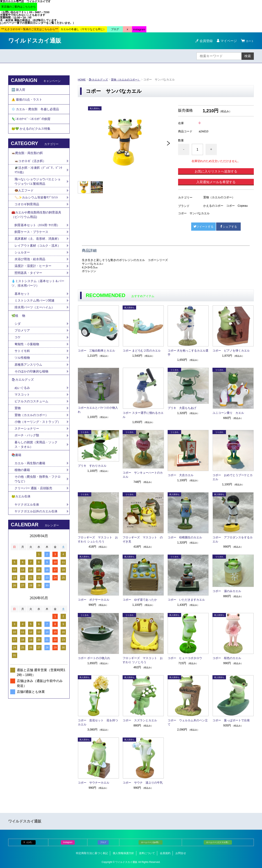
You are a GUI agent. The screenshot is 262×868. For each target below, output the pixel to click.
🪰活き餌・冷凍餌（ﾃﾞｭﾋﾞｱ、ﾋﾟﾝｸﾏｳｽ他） (39, 180)
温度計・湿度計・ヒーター (34, 292)
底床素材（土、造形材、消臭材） (36, 256)
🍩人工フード (25, 202)
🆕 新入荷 (19, 90)
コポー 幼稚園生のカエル (185, 537)
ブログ (103, 842)
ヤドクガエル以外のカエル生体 (37, 561)
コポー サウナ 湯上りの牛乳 (143, 783)
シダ (19, 355)
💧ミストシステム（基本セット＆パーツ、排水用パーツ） (38, 311)
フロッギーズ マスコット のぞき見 (143, 539)
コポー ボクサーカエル (94, 600)
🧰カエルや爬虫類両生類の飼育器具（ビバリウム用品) (38, 228)
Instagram (68, 842)
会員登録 (204, 41)
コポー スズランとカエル (140, 720)
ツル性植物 (23, 391)
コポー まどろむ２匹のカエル (142, 351)
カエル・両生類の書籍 (31, 509)
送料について (147, 853)
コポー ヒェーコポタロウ (185, 658)
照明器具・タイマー (29, 299)
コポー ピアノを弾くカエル (231, 351)
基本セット (24, 322)
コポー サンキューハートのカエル (143, 475)
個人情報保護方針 (123, 853)
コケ (19, 369)
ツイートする (203, 227)
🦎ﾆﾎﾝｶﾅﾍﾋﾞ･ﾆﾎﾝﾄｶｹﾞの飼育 (32, 124)
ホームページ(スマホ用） (218, 842)
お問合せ (181, 853)
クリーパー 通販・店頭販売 (35, 535)
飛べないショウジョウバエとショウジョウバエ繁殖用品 (37, 192)
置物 (18, 445)
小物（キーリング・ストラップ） (36, 462)
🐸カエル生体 (22, 544)
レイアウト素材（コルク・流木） (36, 268)
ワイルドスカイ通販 (35, 41)
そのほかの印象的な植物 (33, 405)
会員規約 (165, 853)
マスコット (23, 431)
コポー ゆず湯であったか (140, 600)
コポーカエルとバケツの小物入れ (98, 410)
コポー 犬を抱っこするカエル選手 (188, 353)
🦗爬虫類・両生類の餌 (28, 161)
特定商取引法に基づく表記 (92, 853)
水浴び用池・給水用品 (33, 285)
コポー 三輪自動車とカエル (96, 351)
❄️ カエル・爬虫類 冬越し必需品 (37, 113)
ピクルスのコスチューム (33, 438)
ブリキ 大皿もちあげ (182, 408)
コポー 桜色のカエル (227, 658)
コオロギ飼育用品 (28, 216)
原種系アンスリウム (29, 398)
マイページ (227, 41)
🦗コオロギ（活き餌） (31, 170)
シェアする (228, 227)
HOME (82, 79)
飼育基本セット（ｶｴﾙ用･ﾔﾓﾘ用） (38, 239)
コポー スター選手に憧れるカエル (143, 415)
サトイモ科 (23, 384)
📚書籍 (17, 500)
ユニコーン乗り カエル (228, 413)
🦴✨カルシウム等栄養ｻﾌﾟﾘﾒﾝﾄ (37, 209)
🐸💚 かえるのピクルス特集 (32, 136)
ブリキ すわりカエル (92, 466)
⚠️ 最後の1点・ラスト (28, 102)
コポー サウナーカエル (94, 783)
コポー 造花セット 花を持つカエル (98, 722)
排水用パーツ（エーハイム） (36, 337)
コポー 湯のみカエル (227, 591)
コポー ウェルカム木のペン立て (188, 722)
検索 (248, 56)
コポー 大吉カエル (181, 475)
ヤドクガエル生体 (28, 553)
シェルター (24, 278)
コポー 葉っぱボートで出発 (231, 720)
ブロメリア (24, 362)
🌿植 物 (19, 346)
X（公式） (28, 842)
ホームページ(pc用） (151, 842)
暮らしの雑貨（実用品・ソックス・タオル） (37, 488)
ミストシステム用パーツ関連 (37, 330)
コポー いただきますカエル (186, 600)
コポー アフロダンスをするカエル (233, 539)
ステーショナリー (28, 471)
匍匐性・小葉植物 (28, 376)
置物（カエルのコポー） (129, 79)
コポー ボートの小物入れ (94, 658)
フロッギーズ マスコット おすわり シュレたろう (98, 539)
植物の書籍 (24, 516)
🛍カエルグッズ (100, 79)
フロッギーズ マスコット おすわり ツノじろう (143, 660)
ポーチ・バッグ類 (28, 478)
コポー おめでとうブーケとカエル (233, 477)
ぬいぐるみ (23, 423)
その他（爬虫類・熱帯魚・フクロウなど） (37, 526)
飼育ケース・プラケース (33, 246)
